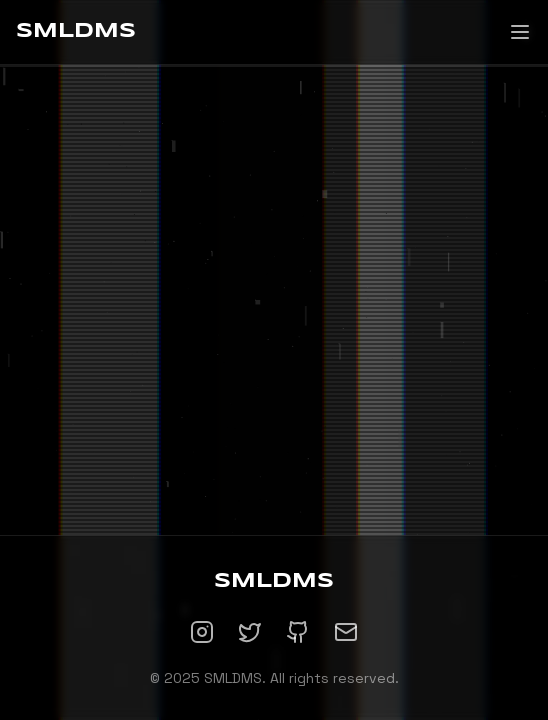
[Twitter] (250, 632)
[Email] (346, 632)
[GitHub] (298, 632)
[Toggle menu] (520, 32)
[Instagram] (202, 632)
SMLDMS (76, 31)
